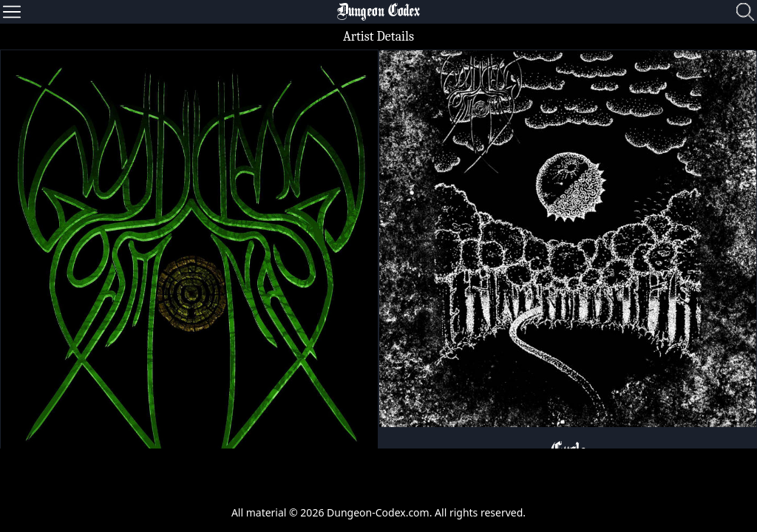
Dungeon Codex (378, 12)
